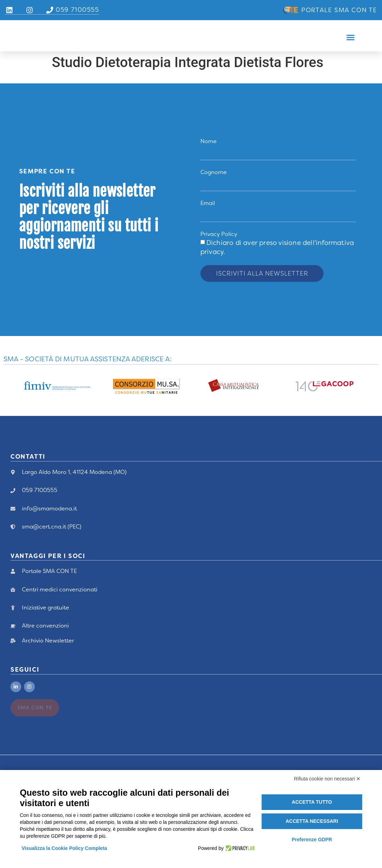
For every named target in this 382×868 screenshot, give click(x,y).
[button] (351, 38)
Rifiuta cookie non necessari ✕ (327, 779)
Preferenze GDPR (312, 840)
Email (208, 204)
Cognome (214, 173)
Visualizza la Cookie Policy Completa (64, 848)
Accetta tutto (312, 802)
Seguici (25, 668)
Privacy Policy (219, 235)
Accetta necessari (312, 821)
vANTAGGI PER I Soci (48, 554)
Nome (209, 141)
